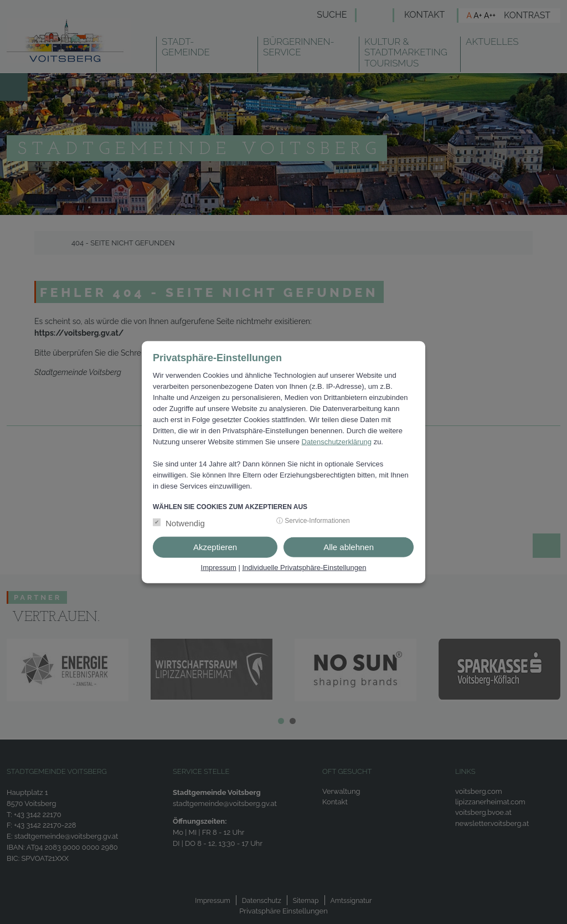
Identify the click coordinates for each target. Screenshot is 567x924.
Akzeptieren (215, 547)
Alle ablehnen (349, 547)
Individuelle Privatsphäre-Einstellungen (304, 568)
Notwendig (185, 523)
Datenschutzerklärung (337, 441)
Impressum (219, 568)
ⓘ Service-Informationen (313, 521)
